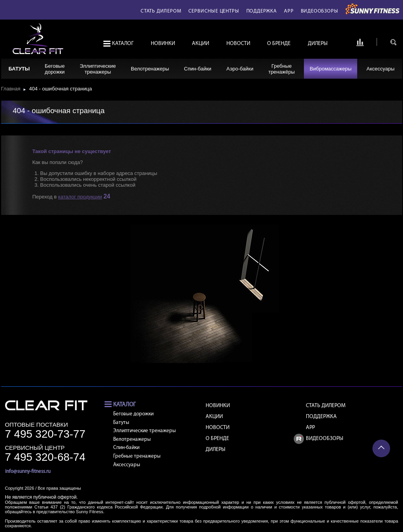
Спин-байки (198, 69)
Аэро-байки (240, 69)
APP (289, 11)
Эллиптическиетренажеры (98, 69)
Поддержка (262, 11)
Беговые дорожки (133, 414)
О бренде (279, 44)
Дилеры (318, 44)
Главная (12, 89)
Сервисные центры (214, 11)
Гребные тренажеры (137, 456)
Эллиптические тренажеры (145, 431)
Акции (201, 44)
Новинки (163, 44)
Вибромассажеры (331, 69)
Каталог (123, 44)
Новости (238, 44)
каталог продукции (80, 197)
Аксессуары (380, 69)
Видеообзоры (320, 11)
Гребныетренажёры (281, 69)
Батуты (19, 69)
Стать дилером (161, 11)
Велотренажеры (150, 69)
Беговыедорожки (55, 69)
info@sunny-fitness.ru (28, 472)
